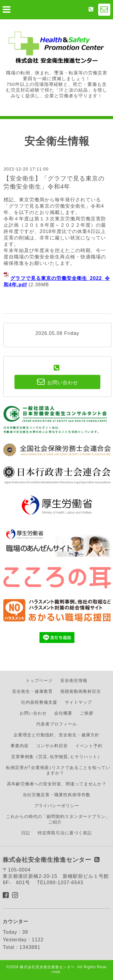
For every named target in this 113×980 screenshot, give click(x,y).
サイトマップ (78, 702)
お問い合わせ (33, 713)
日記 (26, 833)
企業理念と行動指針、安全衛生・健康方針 (56, 735)
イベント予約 (89, 746)
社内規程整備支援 (39, 702)
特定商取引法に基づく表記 (65, 833)
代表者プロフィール (56, 724)
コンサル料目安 (52, 746)
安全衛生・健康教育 (32, 691)
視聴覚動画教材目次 (81, 691)
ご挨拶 (87, 713)
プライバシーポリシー (57, 806)
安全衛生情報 (74, 680)
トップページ (39, 680)
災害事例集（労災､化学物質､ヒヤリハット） (56, 757)
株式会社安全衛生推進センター (47, 967)
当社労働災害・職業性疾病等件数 (56, 795)
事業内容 (20, 746)
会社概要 (63, 713)
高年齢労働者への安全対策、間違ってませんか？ (57, 784)
